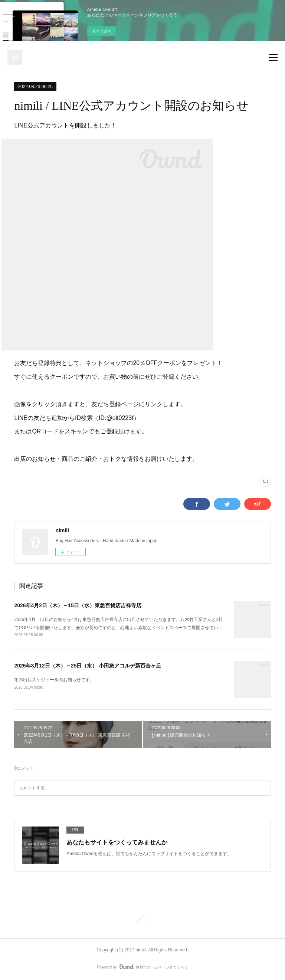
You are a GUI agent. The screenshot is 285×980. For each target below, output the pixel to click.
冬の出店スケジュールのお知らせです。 (54, 680)
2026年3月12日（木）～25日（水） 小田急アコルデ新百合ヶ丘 (88, 666)
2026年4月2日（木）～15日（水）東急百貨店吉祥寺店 (78, 605)
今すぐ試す (102, 31)
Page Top (142, 920)
